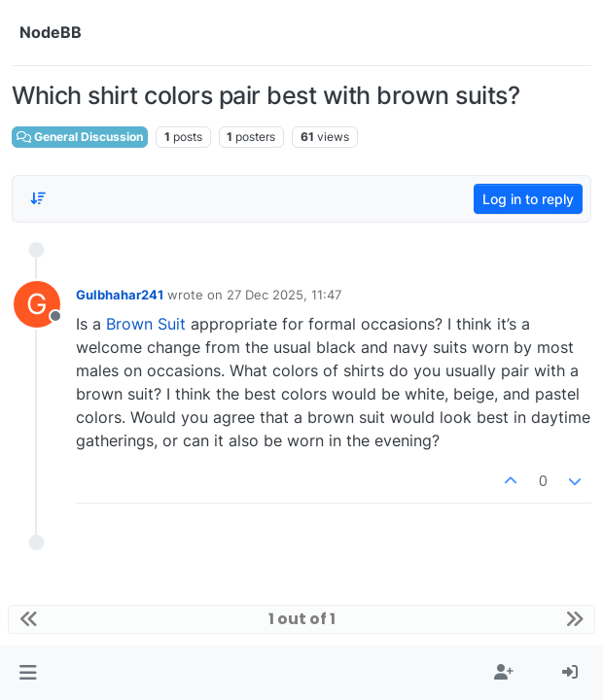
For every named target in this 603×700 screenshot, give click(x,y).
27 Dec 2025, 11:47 (284, 295)
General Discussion (80, 137)
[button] (28, 673)
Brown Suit (146, 324)
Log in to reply (528, 199)
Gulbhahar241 (120, 295)
